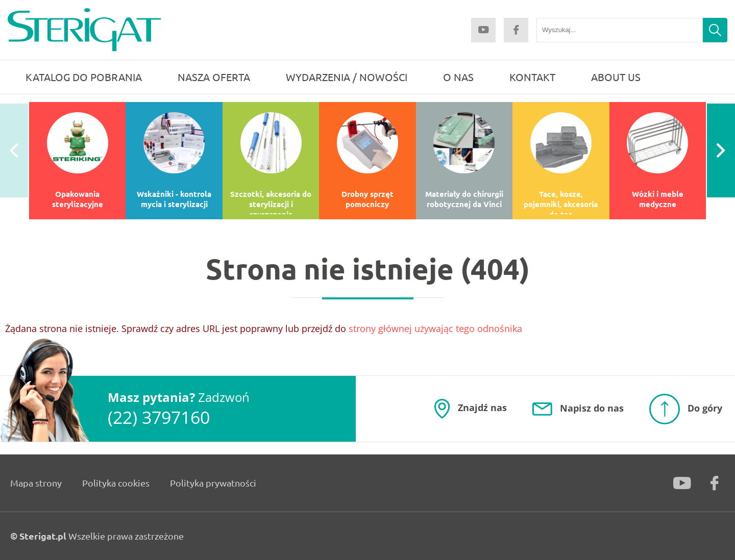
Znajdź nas (482, 408)
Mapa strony (36, 483)
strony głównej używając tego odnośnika (435, 328)
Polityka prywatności (213, 483)
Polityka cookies (116, 483)
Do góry (705, 408)
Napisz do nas (592, 408)
